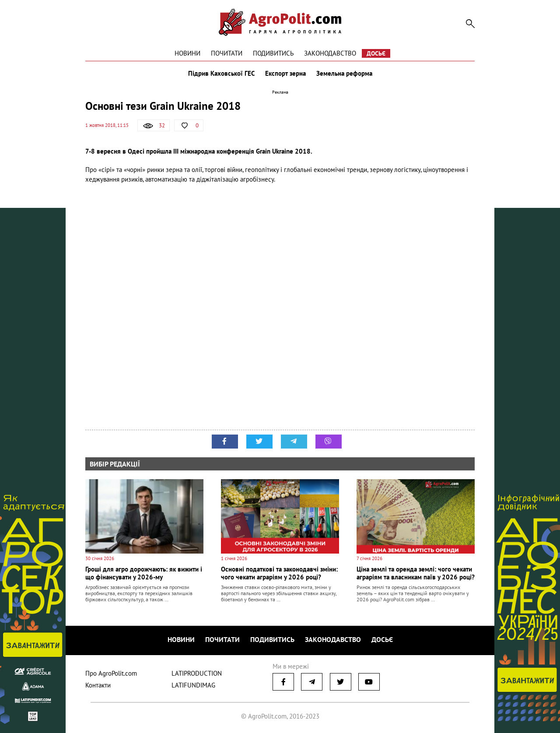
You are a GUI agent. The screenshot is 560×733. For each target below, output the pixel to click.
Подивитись (273, 53)
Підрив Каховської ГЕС (221, 74)
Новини (187, 53)
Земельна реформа (344, 74)
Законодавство (330, 53)
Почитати (227, 53)
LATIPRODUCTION (197, 673)
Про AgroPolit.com (111, 673)
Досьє (376, 53)
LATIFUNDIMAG (193, 685)
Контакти (98, 685)
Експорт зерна (285, 74)
